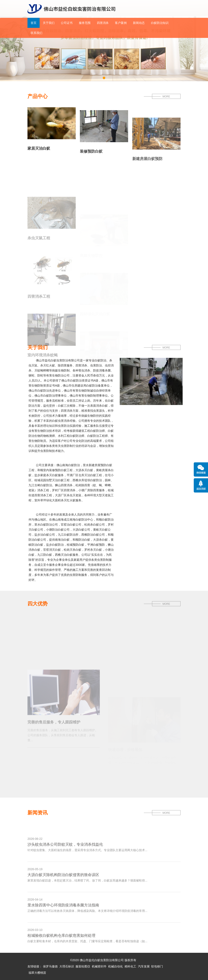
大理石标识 (67, 966)
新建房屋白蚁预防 (147, 174)
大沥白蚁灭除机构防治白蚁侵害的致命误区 (63, 886)
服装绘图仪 (83, 966)
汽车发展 (144, 966)
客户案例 (121, 23)
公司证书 (67, 23)
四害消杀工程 (39, 314)
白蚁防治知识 (160, 23)
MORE (166, 97)
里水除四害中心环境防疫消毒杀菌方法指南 (63, 916)
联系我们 (36, 33)
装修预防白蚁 (91, 159)
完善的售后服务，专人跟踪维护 (54, 750)
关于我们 (49, 23)
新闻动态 (139, 23)
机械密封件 (99, 966)
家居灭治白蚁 (39, 151)
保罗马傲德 (50, 966)
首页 (34, 23)
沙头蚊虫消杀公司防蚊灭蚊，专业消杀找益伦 (65, 855)
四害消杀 (103, 23)
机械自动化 (116, 966)
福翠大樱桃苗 (37, 973)
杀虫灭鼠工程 (39, 256)
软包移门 (157, 966)
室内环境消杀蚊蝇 (43, 373)
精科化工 (130, 966)
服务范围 (85, 23)
